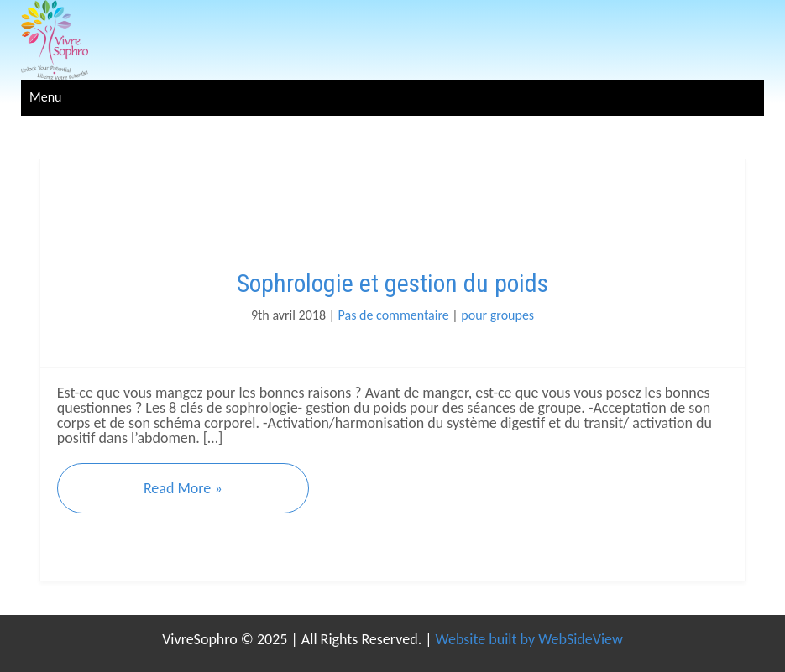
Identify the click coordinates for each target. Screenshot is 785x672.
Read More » (183, 488)
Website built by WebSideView (529, 639)
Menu (45, 97)
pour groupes (497, 315)
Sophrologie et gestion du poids (392, 283)
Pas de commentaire (394, 315)
